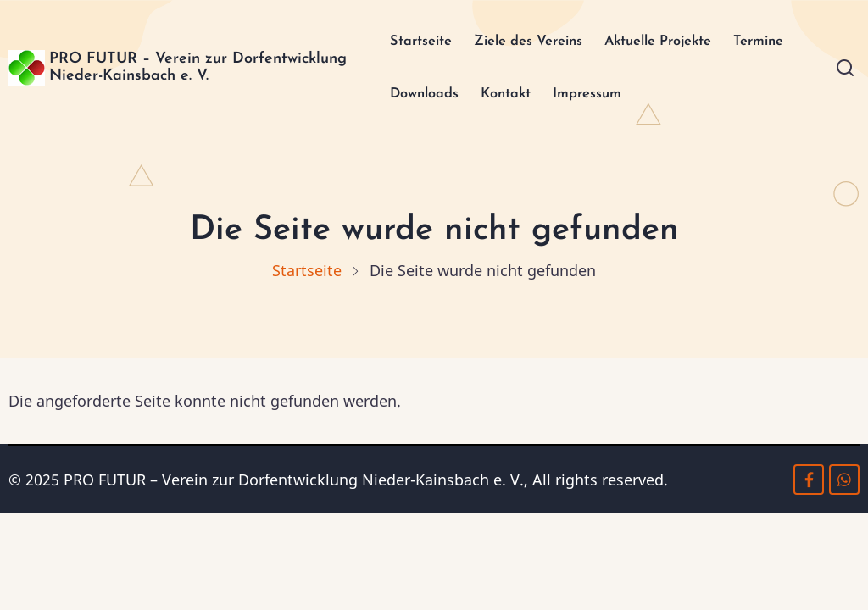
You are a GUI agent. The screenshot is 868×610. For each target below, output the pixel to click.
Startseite (407, 42)
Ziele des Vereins (525, 42)
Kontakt (499, 97)
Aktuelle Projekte (670, 42)
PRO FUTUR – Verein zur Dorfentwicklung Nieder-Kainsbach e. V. (186, 70)
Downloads (411, 97)
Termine (781, 42)
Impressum (587, 97)
